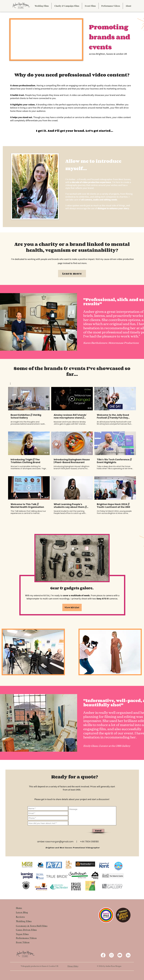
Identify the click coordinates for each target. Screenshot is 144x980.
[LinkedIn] (128, 955)
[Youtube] (120, 955)
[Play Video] (29, 399)
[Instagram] (111, 955)
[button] (12, 384)
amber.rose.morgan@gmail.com (55, 842)
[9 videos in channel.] (72, 451)
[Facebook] (103, 955)
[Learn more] (72, 274)
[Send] (98, 831)
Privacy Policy (73, 966)
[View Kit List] (72, 607)
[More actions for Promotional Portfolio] (12, 384)
